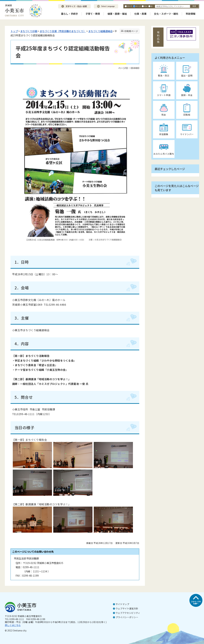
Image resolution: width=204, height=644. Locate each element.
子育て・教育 (93, 14)
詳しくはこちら (13, 625)
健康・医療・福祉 (117, 14)
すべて (130, 6)
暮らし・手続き (70, 14)
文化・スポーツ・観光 (166, 14)
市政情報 (191, 14)
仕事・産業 (140, 14)
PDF (146, 6)
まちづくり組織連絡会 (100, 31)
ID (152, 6)
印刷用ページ (131, 31)
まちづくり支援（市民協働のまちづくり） (63, 31)
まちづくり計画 (29, 31)
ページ (138, 6)
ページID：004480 (129, 68)
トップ (14, 31)
